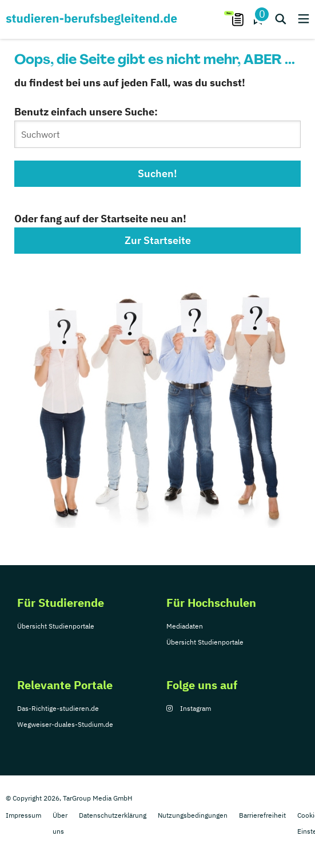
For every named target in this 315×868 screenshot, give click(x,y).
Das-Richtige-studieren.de (58, 708)
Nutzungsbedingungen (193, 815)
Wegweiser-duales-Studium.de (65, 724)
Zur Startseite (158, 240)
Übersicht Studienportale (56, 626)
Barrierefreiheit (262, 815)
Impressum (23, 815)
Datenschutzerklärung (113, 815)
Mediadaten (185, 626)
